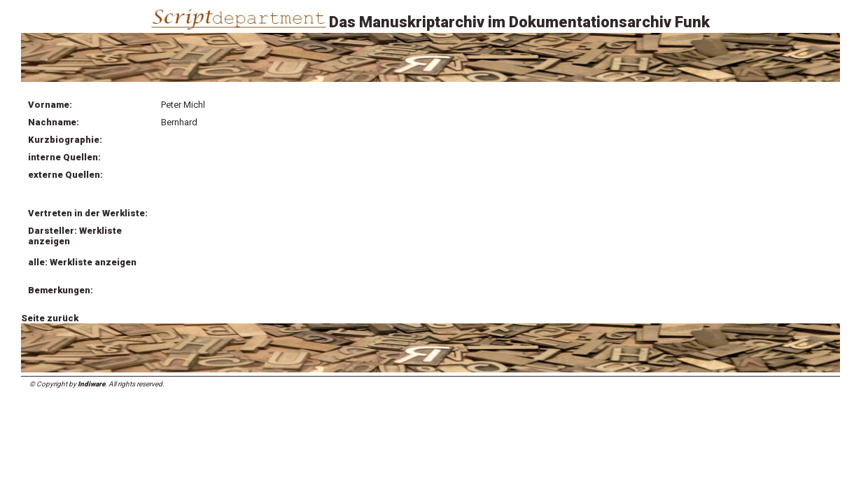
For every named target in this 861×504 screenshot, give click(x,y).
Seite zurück (50, 318)
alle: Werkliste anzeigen (82, 262)
